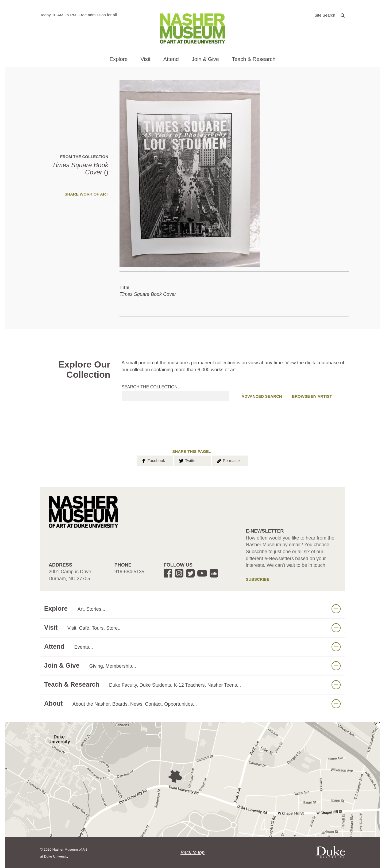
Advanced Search (262, 396)
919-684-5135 (129, 572)
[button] (330, 15)
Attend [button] (171, 59)
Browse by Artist (312, 396)
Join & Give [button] (205, 59)
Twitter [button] (188, 460)
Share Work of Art (86, 194)
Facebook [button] (153, 460)
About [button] (192, 704)
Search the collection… (152, 387)
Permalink (228, 460)
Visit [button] (145, 59)
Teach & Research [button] (254, 59)
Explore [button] (119, 59)
